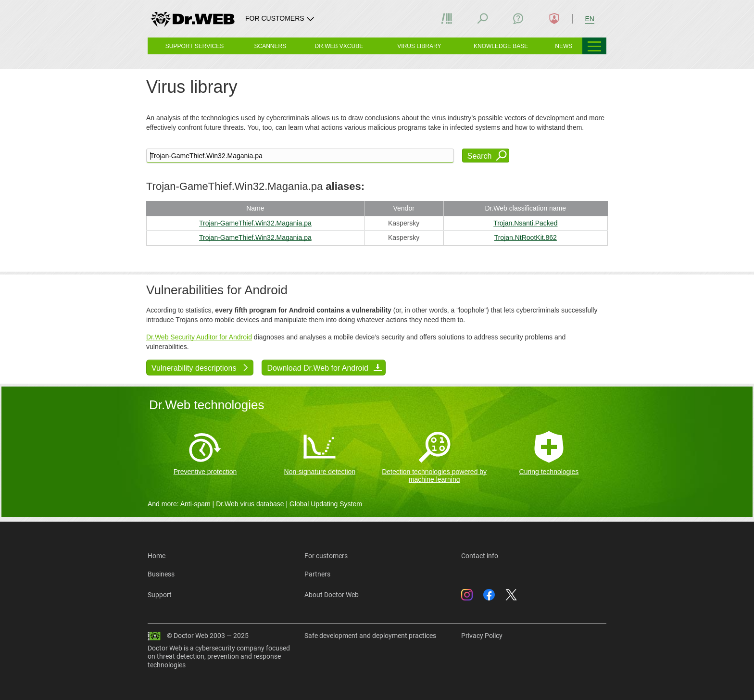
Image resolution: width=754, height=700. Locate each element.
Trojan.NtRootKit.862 (526, 237)
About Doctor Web (332, 595)
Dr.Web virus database (250, 504)
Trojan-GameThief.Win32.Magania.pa (255, 223)
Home (157, 556)
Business (161, 574)
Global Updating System (326, 504)
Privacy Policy (482, 636)
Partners (317, 574)
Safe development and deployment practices (370, 636)
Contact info (480, 556)
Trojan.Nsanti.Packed (525, 223)
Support (160, 595)
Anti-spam (195, 504)
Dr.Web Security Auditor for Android (199, 337)
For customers (326, 556)
